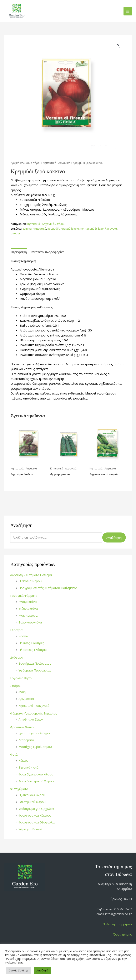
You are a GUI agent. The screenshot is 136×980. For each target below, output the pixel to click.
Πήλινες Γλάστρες (31, 643)
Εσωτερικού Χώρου (32, 802)
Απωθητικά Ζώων (31, 719)
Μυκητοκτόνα (28, 615)
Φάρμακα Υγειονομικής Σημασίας (34, 713)
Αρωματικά (26, 699)
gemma (27, 229)
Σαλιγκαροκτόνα (30, 622)
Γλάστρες (17, 630)
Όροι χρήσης (123, 934)
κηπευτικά (40, 229)
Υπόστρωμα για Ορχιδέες (37, 809)
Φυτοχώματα (19, 789)
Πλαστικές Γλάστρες (33, 650)
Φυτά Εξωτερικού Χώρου (36, 774)
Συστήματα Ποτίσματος (35, 663)
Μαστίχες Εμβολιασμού (35, 747)
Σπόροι (16, 686)
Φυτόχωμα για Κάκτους (35, 815)
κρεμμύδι (54, 229)
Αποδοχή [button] (42, 970)
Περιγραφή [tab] (19, 252)
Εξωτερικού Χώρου (32, 795)
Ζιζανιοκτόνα (28, 608)
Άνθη (22, 692)
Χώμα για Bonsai (30, 829)
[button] (119, 46)
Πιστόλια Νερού (30, 581)
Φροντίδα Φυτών (22, 727)
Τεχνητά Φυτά (28, 767)
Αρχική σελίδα (20, 163)
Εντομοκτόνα (28, 602)
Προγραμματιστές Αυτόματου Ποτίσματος (48, 588)
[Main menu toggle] (128, 11)
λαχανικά (111, 229)
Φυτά (14, 754)
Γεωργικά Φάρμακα (24, 596)
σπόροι (15, 233)
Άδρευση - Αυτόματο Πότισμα (31, 575)
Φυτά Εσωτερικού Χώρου (36, 781)
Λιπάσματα (26, 740)
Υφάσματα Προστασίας (35, 670)
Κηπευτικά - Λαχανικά (34, 706)
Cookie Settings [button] (19, 970)
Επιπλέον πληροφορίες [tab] (47, 252)
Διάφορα (17, 657)
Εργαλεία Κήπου (22, 678)
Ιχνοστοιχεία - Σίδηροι (35, 733)
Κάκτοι (23, 760)
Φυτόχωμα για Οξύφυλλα (37, 822)
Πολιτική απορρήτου (117, 924)
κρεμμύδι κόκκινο (72, 229)
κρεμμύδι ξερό (94, 229)
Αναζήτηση (114, 537)
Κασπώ (24, 636)
